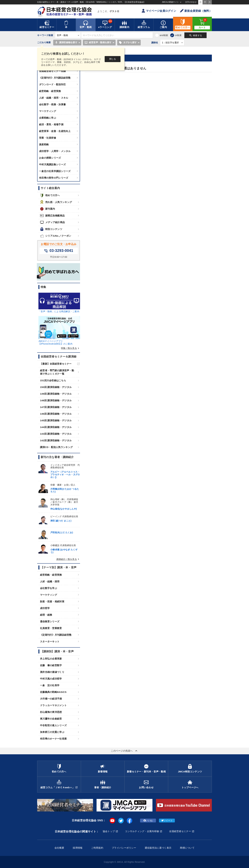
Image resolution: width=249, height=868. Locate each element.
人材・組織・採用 (50, 581)
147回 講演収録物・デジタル (56, 407)
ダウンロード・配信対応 (52, 84)
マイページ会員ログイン (159, 11)
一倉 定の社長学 (50, 685)
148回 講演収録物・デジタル (56, 400)
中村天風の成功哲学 (51, 679)
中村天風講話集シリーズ (52, 164)
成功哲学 (45, 608)
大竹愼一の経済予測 (51, 699)
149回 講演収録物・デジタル (56, 394)
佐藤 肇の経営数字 (51, 665)
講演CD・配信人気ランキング (56, 447)
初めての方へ (50, 195)
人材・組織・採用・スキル (54, 98)
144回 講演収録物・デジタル (56, 427)
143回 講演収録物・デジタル (56, 434)
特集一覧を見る (71, 348)
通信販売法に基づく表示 (158, 848)
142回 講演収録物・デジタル (56, 440)
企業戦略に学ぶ (48, 118)
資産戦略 (44, 144)
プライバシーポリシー (124, 848)
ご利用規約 (97, 848)
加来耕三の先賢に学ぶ (52, 732)
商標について (187, 848)
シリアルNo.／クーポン (56, 236)
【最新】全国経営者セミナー (56, 364)
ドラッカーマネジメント (53, 705)
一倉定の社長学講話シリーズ (55, 171)
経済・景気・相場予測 (51, 124)
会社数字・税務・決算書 (52, 104)
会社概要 (59, 848)
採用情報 (78, 848)
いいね (148, 821)
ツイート (167, 821)
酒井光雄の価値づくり (52, 672)
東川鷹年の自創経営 (51, 719)
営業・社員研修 (48, 138)
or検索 (178, 35)
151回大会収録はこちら (53, 380)
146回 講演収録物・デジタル (56, 414)
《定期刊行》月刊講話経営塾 (55, 78)
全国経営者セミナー (180, 831)
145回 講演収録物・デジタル (56, 420)
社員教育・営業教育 (51, 628)
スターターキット (50, 641)
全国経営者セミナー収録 (52, 71)
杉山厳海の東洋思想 (51, 712)
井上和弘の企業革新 (51, 659)
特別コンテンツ (51, 229)
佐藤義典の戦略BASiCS (53, 692)
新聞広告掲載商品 (52, 216)
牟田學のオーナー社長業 (53, 739)
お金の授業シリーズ (50, 158)
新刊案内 (47, 209)
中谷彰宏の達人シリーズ (53, 725)
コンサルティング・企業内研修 (142, 831)
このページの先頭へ (124, 751)
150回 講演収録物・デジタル (56, 387)
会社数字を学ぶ (49, 588)
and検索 (164, 35)
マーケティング (48, 111)
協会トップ (109, 831)
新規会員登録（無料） (196, 11)
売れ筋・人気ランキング (56, 202)
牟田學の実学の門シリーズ (54, 178)
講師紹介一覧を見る (68, 559)
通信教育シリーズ (50, 621)
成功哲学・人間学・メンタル (55, 151)
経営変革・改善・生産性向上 (55, 131)
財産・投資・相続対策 (52, 601)
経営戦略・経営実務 (50, 91)
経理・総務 (46, 615)
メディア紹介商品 (52, 222)
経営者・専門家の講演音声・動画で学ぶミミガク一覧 (57, 372)
